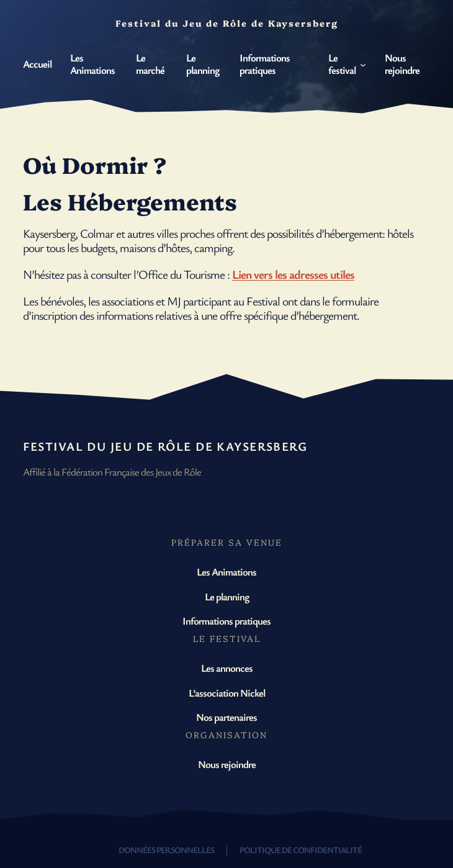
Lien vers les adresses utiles (293, 274)
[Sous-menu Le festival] (363, 64)
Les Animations (226, 572)
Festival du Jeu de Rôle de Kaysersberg (165, 446)
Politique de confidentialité (301, 850)
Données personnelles (166, 850)
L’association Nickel (227, 693)
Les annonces (227, 668)
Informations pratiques (226, 621)
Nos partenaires (226, 717)
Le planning (227, 596)
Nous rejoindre (227, 764)
